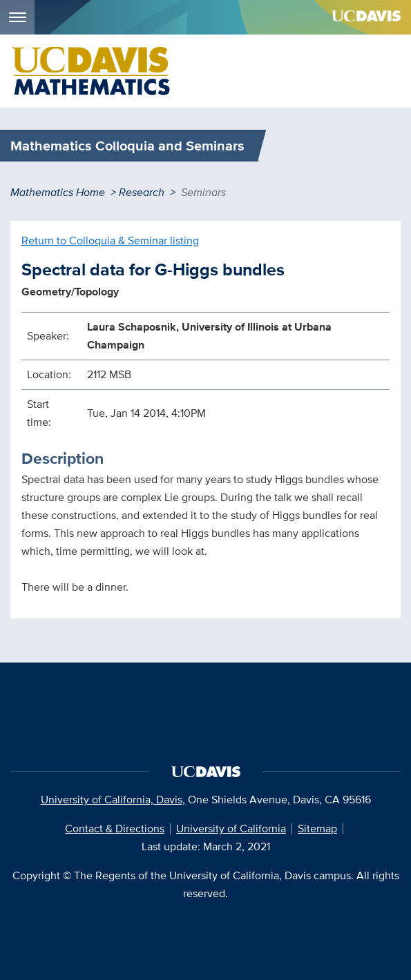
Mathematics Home (58, 192)
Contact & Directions (115, 829)
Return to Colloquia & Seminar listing (110, 241)
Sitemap (317, 829)
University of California (231, 829)
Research (142, 192)
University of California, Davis (112, 800)
